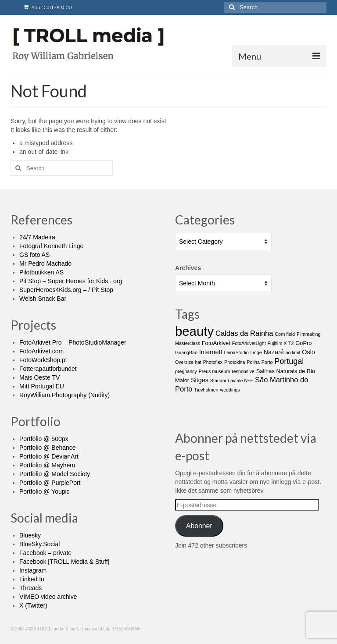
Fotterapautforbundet (48, 369)
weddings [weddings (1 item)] (230, 390)
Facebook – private (45, 553)
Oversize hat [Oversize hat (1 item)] (188, 362)
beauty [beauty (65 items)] (194, 331)
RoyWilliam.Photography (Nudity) (65, 395)
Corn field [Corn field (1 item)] (285, 334)
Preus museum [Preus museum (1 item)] (215, 371)
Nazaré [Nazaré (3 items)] (274, 352)
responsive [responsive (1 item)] (243, 371)
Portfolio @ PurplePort (50, 483)
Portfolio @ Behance (48, 448)
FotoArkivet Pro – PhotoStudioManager (73, 342)
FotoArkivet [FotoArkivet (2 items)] (216, 343)
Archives (188, 268)
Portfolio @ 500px (44, 439)
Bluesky (30, 535)
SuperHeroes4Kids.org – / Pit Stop (66, 290)
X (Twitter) (33, 605)
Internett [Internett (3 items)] (211, 352)
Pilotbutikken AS (41, 272)
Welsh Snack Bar (43, 299)
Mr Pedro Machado (45, 263)
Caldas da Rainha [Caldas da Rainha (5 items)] (244, 333)
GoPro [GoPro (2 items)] (303, 343)
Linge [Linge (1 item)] (256, 352)
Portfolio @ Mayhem (47, 465)
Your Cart (48, 7)
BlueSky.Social (39, 544)
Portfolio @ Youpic (45, 491)
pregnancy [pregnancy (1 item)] (186, 371)
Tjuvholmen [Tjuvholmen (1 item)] (206, 390)
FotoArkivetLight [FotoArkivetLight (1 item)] (249, 343)
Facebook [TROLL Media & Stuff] (64, 562)
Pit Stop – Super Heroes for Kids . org (71, 281)
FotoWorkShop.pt (43, 360)
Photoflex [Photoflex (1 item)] (213, 362)
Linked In (32, 579)
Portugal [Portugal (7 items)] (289, 361)
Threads (30, 588)
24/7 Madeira (37, 237)
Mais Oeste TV (39, 377)
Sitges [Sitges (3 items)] (200, 380)
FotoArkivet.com (41, 351)
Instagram (33, 570)
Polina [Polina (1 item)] (253, 362)
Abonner (199, 526)
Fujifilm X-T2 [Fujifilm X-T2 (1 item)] (281, 343)
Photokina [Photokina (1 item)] (235, 362)
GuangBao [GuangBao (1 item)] (186, 352)
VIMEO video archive (48, 597)
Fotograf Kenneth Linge (51, 246)
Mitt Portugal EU (42, 386)
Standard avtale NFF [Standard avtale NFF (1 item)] (232, 381)
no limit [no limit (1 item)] (293, 352)
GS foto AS (34, 255)
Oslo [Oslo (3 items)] (308, 352)
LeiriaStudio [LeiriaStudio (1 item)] (236, 352)
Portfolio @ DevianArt (49, 456)
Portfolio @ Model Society (55, 474)
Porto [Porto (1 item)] (267, 362)
